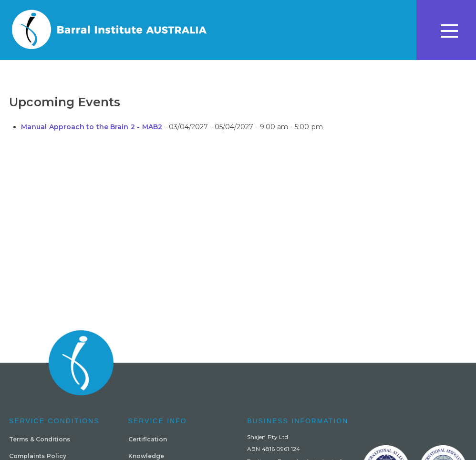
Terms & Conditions (40, 439)
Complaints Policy (38, 456)
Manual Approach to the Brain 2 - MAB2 (92, 127)
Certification (148, 439)
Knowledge (146, 456)
